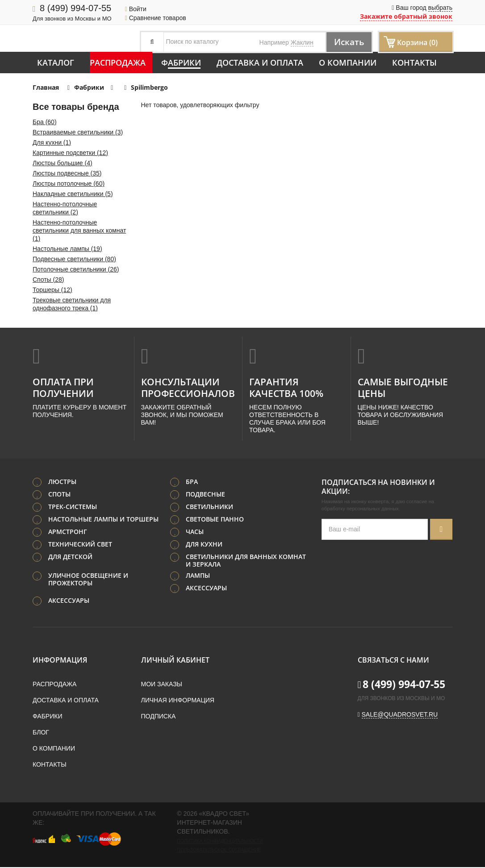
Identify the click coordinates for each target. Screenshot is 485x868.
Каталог (56, 63)
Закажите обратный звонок (406, 16)
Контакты (414, 63)
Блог (41, 733)
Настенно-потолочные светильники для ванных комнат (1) (79, 230)
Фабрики (181, 63)
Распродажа (118, 63)
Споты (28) (48, 280)
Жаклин (302, 42)
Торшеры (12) (52, 290)
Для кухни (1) (52, 142)
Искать (347, 42)
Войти (136, 9)
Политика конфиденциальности (220, 842)
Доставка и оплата (260, 63)
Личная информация (178, 701)
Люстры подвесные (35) (67, 173)
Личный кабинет (175, 661)
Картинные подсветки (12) (70, 153)
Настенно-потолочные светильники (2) (65, 208)
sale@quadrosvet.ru (400, 715)
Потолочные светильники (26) (76, 269)
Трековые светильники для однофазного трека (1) (72, 304)
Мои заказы (162, 685)
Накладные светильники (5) (73, 194)
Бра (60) (45, 122)
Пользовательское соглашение (219, 851)
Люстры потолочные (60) (69, 184)
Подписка (159, 717)
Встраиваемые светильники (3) (78, 132)
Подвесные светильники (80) (74, 259)
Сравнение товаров (156, 18)
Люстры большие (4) (63, 163)
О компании (348, 63)
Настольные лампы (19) (67, 249)
